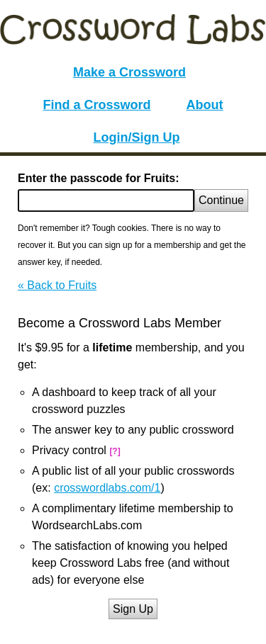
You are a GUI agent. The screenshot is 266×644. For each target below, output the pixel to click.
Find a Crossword (97, 105)
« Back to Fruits (57, 285)
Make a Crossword (129, 72)
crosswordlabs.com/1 (107, 488)
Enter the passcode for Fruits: (99, 178)
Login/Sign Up (137, 137)
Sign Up (133, 609)
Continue (221, 200)
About (205, 105)
